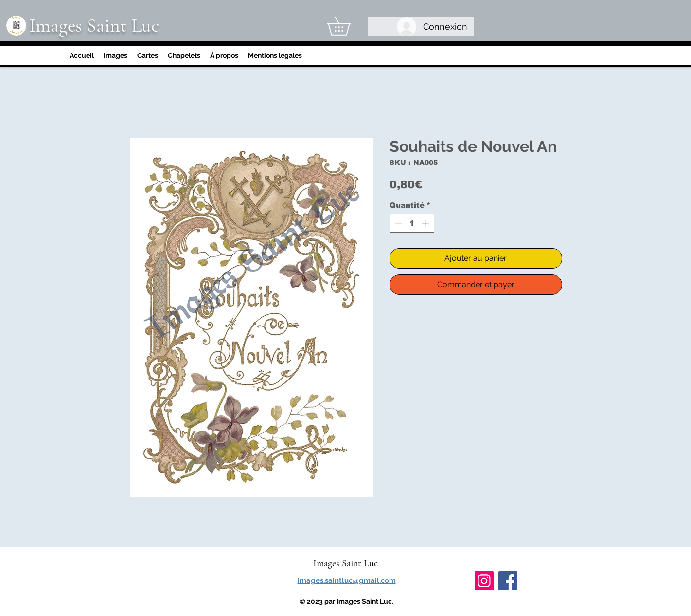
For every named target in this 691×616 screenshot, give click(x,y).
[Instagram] (484, 581)
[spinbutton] (412, 223)
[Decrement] (398, 223)
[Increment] (426, 223)
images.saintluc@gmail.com (347, 580)
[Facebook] (508, 581)
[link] (348, 26)
